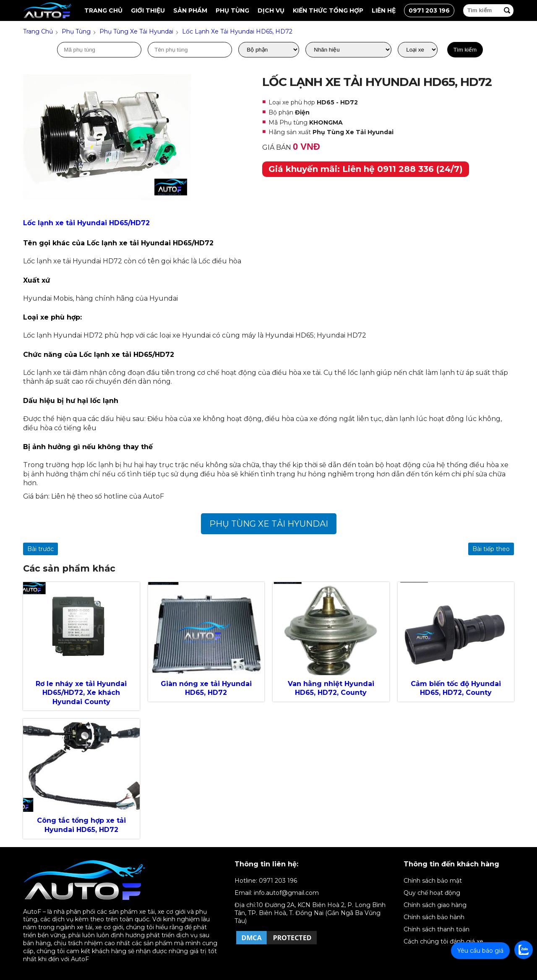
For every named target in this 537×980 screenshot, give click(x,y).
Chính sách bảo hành (434, 917)
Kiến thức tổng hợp (328, 10)
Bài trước (40, 549)
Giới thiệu (148, 10)
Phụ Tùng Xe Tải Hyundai (269, 524)
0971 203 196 (429, 10)
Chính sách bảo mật (433, 881)
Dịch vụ (271, 10)
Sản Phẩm (190, 10)
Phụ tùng (232, 10)
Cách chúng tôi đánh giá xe (443, 941)
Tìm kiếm (465, 50)
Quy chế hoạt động (432, 893)
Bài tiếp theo (491, 549)
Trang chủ (103, 10)
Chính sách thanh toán (437, 929)
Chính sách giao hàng (435, 905)
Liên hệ (384, 10)
